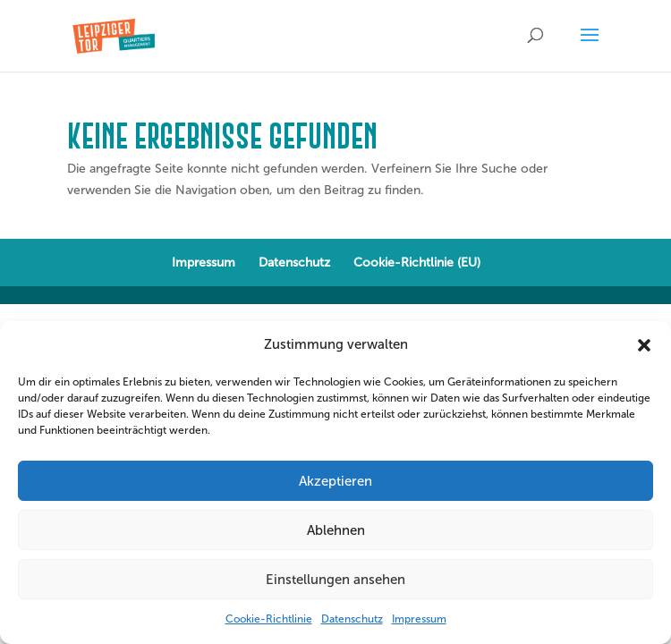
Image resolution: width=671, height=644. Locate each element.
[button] (644, 345)
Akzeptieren (335, 481)
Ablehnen (336, 530)
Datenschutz (352, 619)
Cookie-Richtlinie (269, 619)
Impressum (419, 619)
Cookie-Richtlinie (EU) (417, 263)
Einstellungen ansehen (335, 580)
